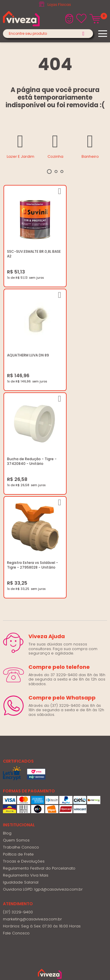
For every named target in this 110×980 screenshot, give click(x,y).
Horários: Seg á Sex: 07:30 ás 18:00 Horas (42, 693)
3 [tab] (62, 172)
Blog (7, 600)
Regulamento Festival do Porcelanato (39, 635)
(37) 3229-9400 (18, 679)
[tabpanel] (20, 146)
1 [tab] (49, 172)
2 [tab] (56, 172)
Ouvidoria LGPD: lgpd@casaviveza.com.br (43, 656)
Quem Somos (16, 607)
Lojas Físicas (59, 5)
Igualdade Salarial (21, 649)
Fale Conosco (16, 700)
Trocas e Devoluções (24, 628)
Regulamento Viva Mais (26, 642)
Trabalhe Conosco (21, 614)
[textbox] (48, 34)
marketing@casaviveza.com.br (32, 686)
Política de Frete (18, 621)
